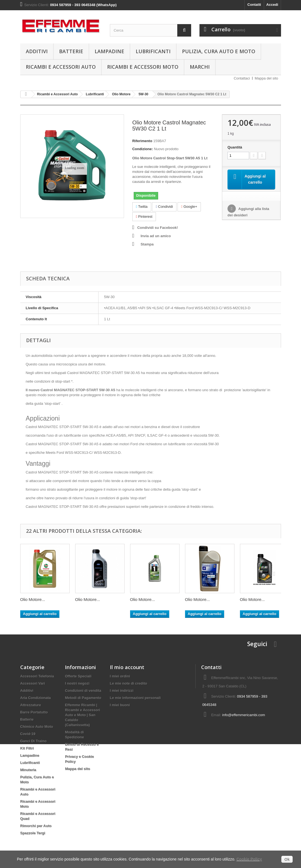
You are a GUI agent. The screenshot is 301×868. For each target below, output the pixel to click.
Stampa (147, 244)
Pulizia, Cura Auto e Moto (219, 51)
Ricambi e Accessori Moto (143, 67)
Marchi (200, 67)
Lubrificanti (153, 51)
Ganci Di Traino (33, 741)
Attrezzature (31, 705)
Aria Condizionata (36, 698)
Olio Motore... (33, 599)
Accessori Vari (33, 683)
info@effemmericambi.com (244, 715)
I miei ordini (120, 676)
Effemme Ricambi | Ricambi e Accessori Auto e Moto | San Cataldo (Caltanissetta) (83, 715)
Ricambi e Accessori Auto (61, 67)
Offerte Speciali (78, 676)
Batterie (71, 51)
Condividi (164, 207)
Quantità (235, 147)
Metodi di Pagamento (83, 698)
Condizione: (143, 149)
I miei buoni (120, 705)
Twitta (142, 207)
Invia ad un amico (156, 236)
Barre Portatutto (34, 712)
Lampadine (109, 51)
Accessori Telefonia (37, 676)
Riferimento (142, 141)
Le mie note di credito (128, 683)
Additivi (37, 51)
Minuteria (28, 770)
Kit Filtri (27, 748)
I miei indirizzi (122, 691)
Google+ (189, 207)
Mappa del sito (266, 78)
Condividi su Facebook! (158, 228)
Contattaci (242, 78)
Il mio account (127, 667)
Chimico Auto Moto (37, 727)
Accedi (272, 5)
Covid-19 (28, 734)
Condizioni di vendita (83, 691)
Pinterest (144, 217)
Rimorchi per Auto (36, 826)
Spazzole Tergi (33, 833)
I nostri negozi (77, 683)
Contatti (254, 5)
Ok (287, 859)
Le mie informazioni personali (135, 698)
